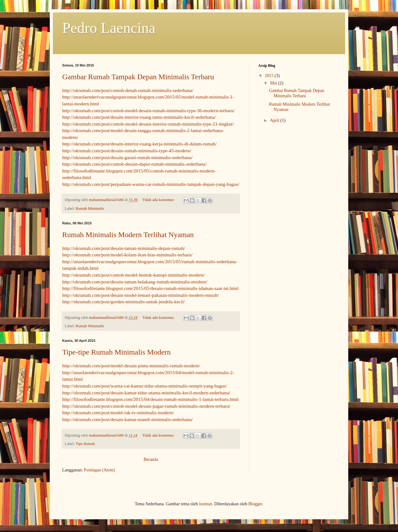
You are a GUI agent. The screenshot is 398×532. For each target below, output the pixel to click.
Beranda (151, 459)
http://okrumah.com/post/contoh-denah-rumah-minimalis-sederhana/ (128, 90)
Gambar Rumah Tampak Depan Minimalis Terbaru (138, 77)
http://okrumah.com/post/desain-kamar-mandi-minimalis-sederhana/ (127, 419)
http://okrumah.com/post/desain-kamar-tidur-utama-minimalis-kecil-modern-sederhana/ (146, 393)
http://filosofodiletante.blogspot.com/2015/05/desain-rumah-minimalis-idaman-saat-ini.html (150, 288)
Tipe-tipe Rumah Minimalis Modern (116, 352)
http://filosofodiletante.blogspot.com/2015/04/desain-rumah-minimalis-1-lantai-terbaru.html (150, 399)
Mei (274, 83)
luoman (206, 504)
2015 (270, 76)
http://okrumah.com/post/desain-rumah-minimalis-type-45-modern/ (127, 151)
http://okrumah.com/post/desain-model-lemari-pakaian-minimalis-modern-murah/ (141, 295)
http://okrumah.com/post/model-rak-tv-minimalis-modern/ (118, 413)
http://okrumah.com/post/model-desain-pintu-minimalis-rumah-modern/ (131, 366)
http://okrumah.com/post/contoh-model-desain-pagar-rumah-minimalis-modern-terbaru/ (146, 406)
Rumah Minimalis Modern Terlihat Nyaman (128, 235)
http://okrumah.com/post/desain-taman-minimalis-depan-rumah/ (124, 248)
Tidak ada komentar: (159, 200)
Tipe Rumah (85, 444)
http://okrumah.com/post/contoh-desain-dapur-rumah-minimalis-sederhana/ (134, 164)
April (275, 120)
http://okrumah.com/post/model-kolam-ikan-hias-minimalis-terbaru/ (127, 255)
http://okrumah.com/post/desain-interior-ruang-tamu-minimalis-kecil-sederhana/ (139, 117)
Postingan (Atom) (99, 470)
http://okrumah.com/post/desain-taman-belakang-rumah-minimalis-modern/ (135, 282)
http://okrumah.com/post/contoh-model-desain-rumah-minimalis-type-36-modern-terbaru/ (148, 110)
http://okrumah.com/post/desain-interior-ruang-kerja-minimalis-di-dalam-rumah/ (139, 144)
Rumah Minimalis (90, 209)
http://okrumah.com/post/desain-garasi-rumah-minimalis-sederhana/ (127, 157)
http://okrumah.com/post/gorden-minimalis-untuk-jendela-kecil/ (124, 302)
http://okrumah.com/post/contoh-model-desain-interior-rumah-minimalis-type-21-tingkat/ (148, 124)
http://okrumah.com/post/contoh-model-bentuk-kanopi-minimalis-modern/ (134, 275)
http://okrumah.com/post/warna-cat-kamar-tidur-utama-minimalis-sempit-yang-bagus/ (145, 386)
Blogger (255, 504)
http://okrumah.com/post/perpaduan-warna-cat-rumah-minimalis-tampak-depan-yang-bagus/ (151, 184)
